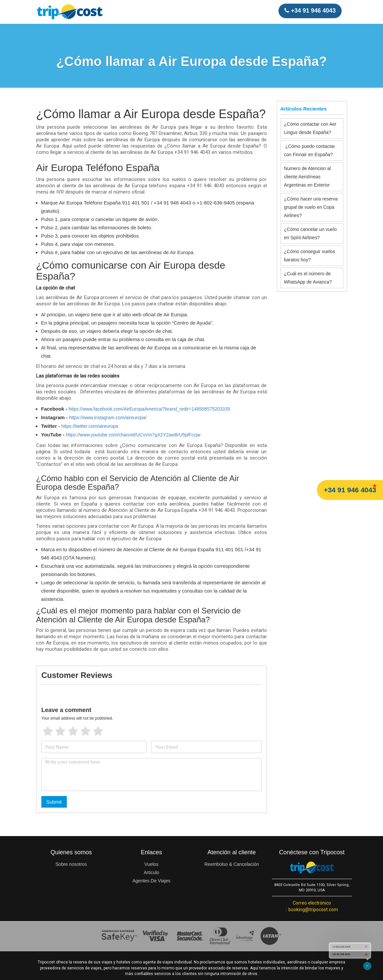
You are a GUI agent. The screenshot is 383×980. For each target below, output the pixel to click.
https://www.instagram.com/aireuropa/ (108, 418)
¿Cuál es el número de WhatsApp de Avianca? (308, 278)
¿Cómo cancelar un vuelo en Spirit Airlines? (311, 233)
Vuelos (151, 864)
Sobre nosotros (71, 864)
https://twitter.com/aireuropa (90, 426)
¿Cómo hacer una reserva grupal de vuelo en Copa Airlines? (311, 207)
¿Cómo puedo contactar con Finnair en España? (310, 150)
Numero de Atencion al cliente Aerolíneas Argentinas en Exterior (308, 177)
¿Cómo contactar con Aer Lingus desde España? (310, 128)
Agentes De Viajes (151, 881)
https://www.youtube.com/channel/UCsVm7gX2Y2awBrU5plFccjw (133, 435)
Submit (54, 802)
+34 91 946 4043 (350, 490)
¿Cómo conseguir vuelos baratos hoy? (310, 256)
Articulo (151, 872)
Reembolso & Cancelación (232, 864)
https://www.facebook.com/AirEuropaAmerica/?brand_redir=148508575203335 (149, 409)
